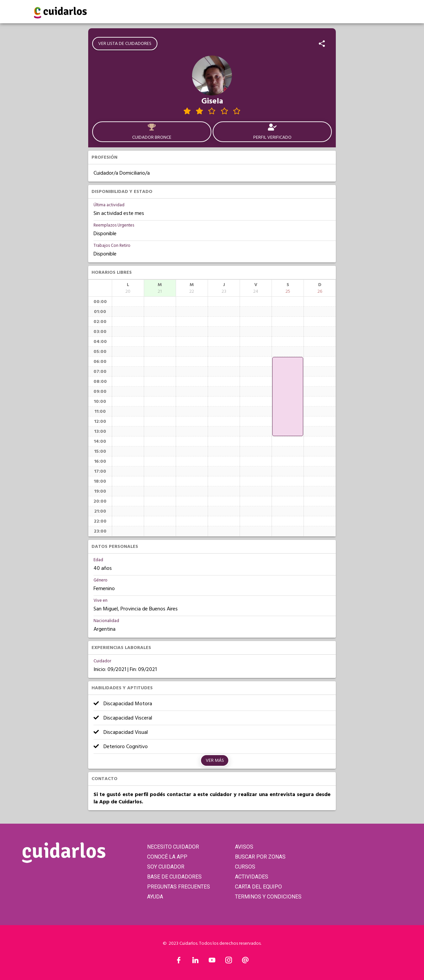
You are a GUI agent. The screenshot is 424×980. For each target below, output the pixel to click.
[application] (288, 397)
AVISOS (244, 847)
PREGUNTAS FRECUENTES (179, 887)
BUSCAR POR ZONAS (260, 857)
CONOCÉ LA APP (167, 857)
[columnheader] (128, 288)
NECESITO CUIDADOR (173, 847)
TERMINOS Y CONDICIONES (268, 897)
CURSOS (245, 867)
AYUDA (155, 897)
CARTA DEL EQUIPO (258, 887)
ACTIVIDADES (252, 877)
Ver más (215, 760)
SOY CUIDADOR (166, 867)
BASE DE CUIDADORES (174, 877)
